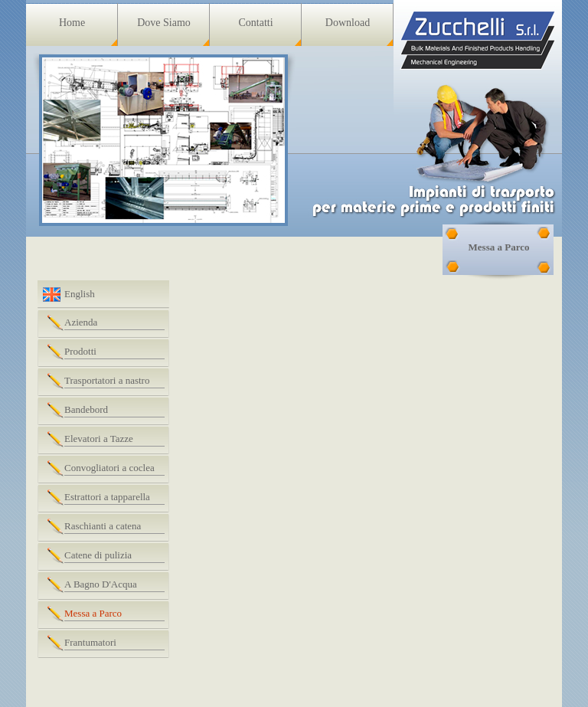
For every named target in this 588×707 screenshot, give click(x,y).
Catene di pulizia (98, 555)
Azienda (81, 322)
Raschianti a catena (103, 526)
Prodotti (80, 351)
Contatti (255, 23)
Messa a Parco (93, 613)
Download (348, 23)
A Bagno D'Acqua (101, 584)
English (80, 294)
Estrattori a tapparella (107, 497)
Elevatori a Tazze (99, 439)
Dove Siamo (164, 23)
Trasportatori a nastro (107, 380)
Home (72, 23)
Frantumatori (90, 642)
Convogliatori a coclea (109, 468)
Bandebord (86, 409)
